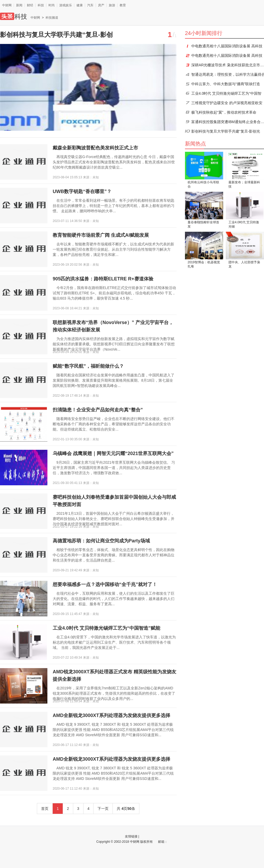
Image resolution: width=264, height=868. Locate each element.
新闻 (19, 5)
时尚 (52, 5)
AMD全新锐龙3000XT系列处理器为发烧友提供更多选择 (111, 715)
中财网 (7, 5)
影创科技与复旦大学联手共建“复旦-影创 (56, 35)
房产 (101, 5)
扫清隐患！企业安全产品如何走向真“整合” (98, 410)
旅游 (112, 5)
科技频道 (52, 18)
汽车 (90, 5)
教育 (123, 5)
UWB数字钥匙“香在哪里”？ (82, 191)
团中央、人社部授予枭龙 (244, 264)
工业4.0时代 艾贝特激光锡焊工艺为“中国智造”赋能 (106, 628)
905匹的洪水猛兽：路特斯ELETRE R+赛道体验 (103, 279)
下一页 (103, 809)
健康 (80, 5)
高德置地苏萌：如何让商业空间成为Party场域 (101, 541)
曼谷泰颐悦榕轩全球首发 (203, 224)
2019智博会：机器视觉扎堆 (204, 264)
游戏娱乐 (66, 5)
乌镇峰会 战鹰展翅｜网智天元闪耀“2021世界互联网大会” (113, 453)
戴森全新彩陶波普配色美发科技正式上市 (95, 148)
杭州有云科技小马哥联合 (203, 184)
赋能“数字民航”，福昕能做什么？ (88, 366)
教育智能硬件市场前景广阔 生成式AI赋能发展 (101, 235)
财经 (30, 5)
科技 (41, 5)
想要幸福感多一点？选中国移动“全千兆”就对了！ (105, 584)
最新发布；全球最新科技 (244, 184)
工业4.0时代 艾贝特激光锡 (244, 224)
